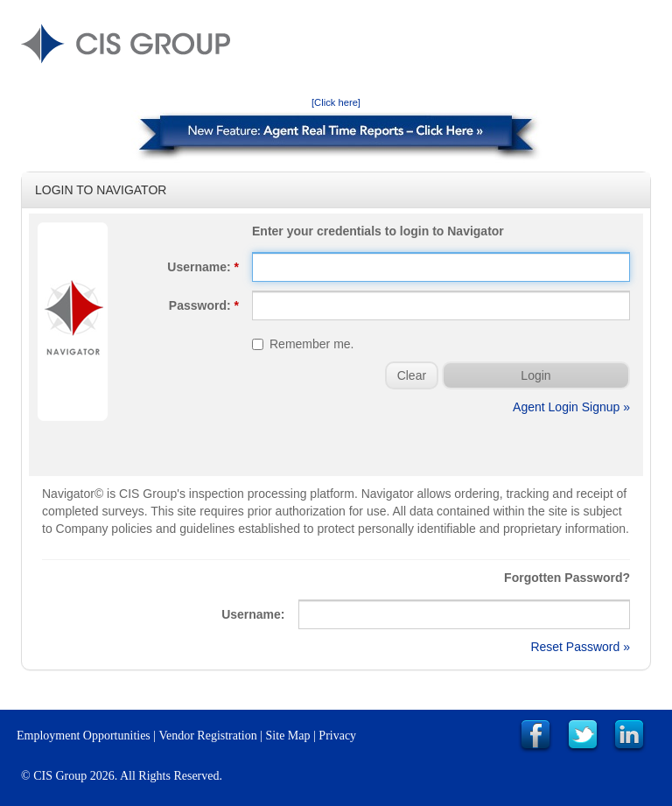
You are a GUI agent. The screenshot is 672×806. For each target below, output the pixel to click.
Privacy (337, 736)
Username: (203, 267)
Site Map (288, 736)
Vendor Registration (207, 736)
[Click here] (336, 102)
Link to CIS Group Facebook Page (535, 736)
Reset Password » (580, 647)
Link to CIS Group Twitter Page (583, 736)
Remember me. (303, 344)
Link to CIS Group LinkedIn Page (629, 736)
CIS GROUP (126, 44)
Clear (412, 375)
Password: (204, 305)
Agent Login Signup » (571, 407)
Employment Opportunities (84, 736)
